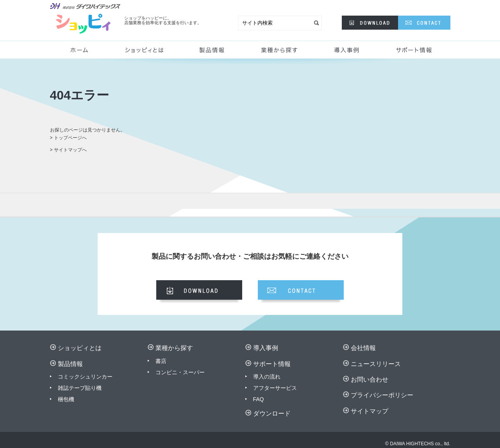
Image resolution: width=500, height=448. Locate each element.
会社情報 (363, 348)
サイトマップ (370, 411)
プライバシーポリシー (382, 395)
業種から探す (278, 53)
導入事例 (348, 53)
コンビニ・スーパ (177, 372)
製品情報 (210, 53)
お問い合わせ (370, 380)
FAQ (259, 399)
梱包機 (66, 399)
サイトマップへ (70, 150)
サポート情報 (415, 53)
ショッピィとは (148, 53)
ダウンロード (272, 413)
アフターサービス (275, 388)
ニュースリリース (376, 364)
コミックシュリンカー (85, 377)
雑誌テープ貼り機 (80, 388)
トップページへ (70, 138)
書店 (161, 361)
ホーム (82, 53)
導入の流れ (267, 377)
